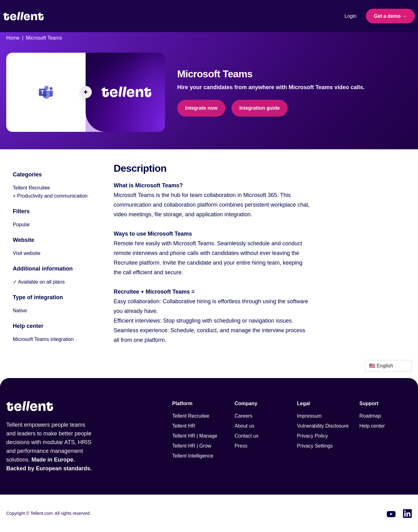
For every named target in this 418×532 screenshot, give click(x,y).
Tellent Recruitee (31, 188)
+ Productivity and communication (50, 196)
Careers (243, 416)
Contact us (246, 436)
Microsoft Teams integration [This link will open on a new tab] (43, 339)
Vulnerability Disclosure (323, 426)
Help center (372, 426)
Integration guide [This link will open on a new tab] (260, 108)
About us (244, 426)
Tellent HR (184, 426)
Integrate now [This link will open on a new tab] (201, 108)
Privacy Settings (315, 446)
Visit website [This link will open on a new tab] (27, 253)
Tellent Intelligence (193, 456)
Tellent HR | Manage (195, 436)
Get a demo (387, 16)
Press (241, 446)
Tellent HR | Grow (192, 446)
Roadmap (370, 416)
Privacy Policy (313, 436)
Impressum (309, 416)
